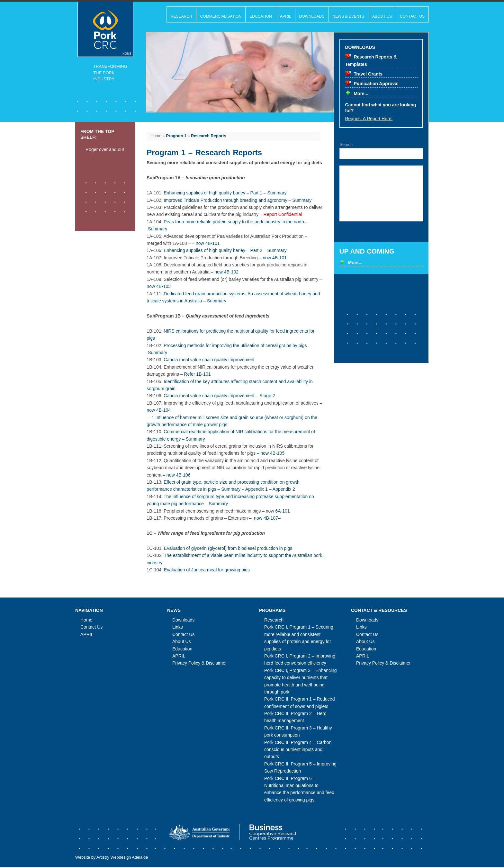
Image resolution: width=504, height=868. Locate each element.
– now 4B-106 (176, 475)
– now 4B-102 (225, 272)
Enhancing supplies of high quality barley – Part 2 (213, 250)
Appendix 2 (284, 489)
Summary (277, 193)
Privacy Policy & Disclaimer (200, 663)
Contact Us (412, 16)
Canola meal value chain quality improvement (209, 360)
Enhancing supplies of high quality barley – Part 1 (213, 193)
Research (181, 16)
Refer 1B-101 (197, 374)
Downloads (312, 16)
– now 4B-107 (264, 518)
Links (178, 627)
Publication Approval (376, 84)
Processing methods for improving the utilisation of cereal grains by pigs (235, 345)
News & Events (348, 16)
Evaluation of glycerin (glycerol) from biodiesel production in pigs (228, 548)
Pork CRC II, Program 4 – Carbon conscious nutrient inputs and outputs (298, 750)
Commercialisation (221, 16)
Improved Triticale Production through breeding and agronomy (225, 200)
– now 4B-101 (206, 243)
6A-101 (282, 511)
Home (156, 136)
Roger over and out (105, 149)
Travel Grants (368, 74)
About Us (382, 16)
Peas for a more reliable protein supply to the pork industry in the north (234, 222)
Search (346, 144)
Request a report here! (369, 119)
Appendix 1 (256, 489)
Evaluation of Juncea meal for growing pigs (207, 570)
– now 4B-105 (271, 453)
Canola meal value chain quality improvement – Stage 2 (219, 396)
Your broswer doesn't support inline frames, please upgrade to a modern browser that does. (382, 193)
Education (261, 16)
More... (361, 94)
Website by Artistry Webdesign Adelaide (112, 858)
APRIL (286, 16)
